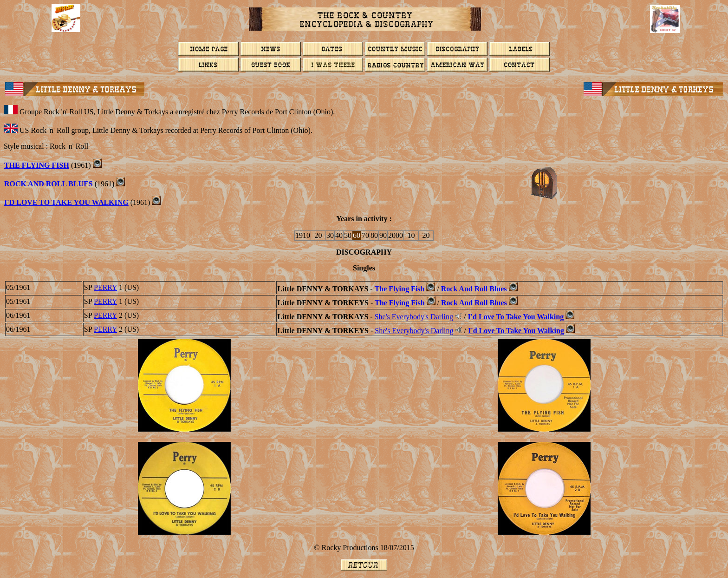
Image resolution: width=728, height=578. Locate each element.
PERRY (105, 287)
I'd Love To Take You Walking (66, 202)
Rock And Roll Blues (49, 184)
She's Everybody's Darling (414, 317)
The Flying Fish (37, 165)
